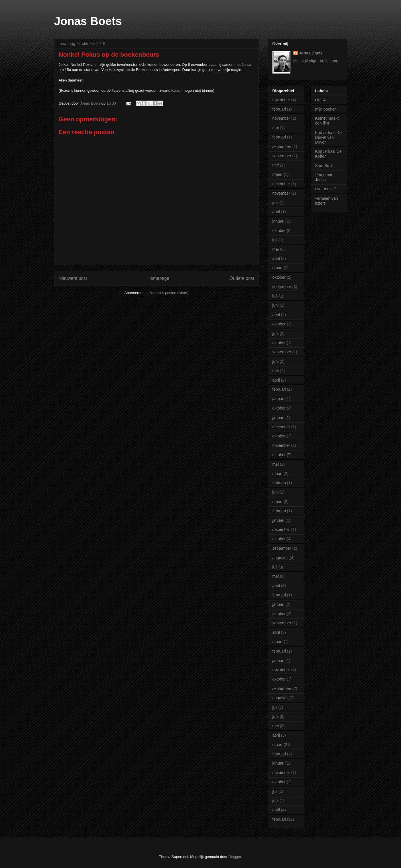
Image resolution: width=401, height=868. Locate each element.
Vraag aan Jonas (324, 177)
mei (276, 128)
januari (278, 221)
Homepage (158, 278)
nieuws (321, 100)
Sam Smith (325, 166)
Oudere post (242, 278)
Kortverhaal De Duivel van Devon (328, 137)
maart (278, 174)
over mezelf (325, 189)
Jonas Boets (88, 21)
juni (276, 203)
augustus (281, 558)
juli (275, 240)
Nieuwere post (73, 278)
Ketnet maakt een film (327, 121)
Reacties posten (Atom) (169, 293)
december (281, 184)
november (281, 100)
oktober (279, 231)
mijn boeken (326, 109)
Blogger (235, 857)
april (276, 212)
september (282, 146)
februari (279, 109)
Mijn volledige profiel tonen (317, 61)
